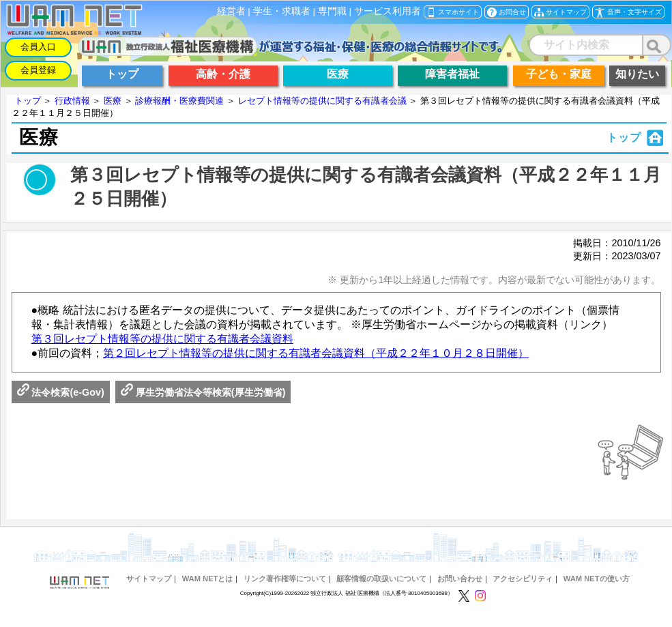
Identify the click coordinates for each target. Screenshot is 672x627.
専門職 (332, 11)
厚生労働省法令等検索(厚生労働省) (203, 392)
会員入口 (38, 47)
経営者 (231, 11)
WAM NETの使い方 (597, 579)
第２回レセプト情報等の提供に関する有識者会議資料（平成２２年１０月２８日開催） (316, 353)
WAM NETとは (208, 579)
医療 (113, 101)
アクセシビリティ (523, 579)
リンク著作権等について (285, 579)
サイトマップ (149, 579)
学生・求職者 (282, 11)
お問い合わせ (460, 579)
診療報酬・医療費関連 (179, 101)
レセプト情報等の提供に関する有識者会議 (322, 101)
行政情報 (72, 101)
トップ (28, 101)
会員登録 (38, 70)
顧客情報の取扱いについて (381, 579)
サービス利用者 (388, 11)
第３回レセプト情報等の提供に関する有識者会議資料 (162, 339)
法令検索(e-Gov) (61, 392)
